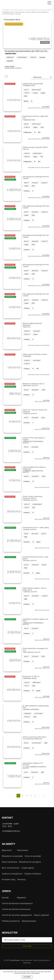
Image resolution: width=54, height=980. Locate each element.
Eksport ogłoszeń (42, 915)
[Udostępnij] (48, 36)
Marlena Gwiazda (46, 727)
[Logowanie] (42, 3)
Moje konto (7, 850)
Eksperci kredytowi (33, 874)
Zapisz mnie (27, 946)
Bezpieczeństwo (29, 921)
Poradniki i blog (9, 879)
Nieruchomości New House (42, 402)
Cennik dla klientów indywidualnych (17, 903)
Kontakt (5, 898)
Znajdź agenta (28, 868)
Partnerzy (22, 879)
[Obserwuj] (43, 36)
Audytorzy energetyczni (12, 874)
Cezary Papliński (46, 107)
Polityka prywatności (11, 921)
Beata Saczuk (46, 458)
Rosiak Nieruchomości (13, 68)
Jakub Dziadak (46, 400)
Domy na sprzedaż (33, 856)
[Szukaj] (45, 3)
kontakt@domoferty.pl (11, 831)
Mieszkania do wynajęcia (30, 862)
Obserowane (22, 850)
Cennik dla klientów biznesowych (16, 909)
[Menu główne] (49, 3)
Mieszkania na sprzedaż (12, 856)
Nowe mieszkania (10, 862)
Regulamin (22, 898)
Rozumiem (27, 977)
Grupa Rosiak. (15, 960)
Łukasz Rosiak (9, 66)
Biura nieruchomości (11, 868)
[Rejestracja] (40, 3)
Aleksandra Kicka (46, 428)
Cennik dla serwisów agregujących (17, 915)
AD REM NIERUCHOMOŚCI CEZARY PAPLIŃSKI (39, 108)
